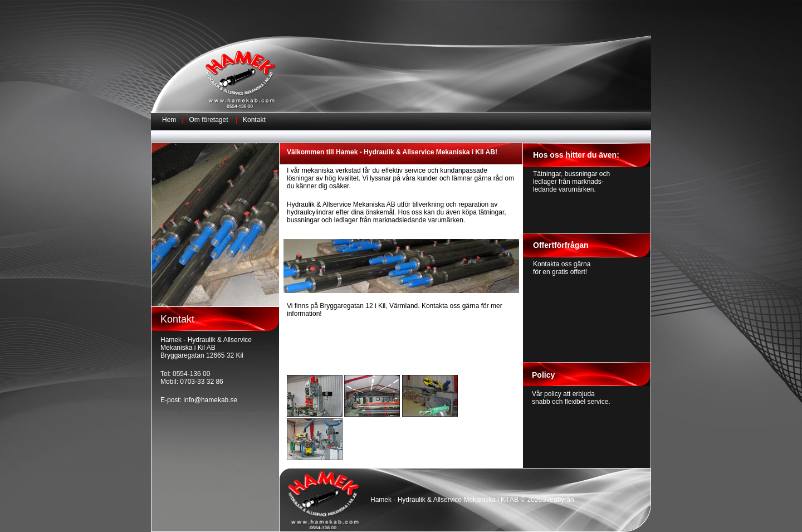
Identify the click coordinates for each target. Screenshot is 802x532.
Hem (169, 120)
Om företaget (209, 120)
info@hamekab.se (210, 400)
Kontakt (254, 120)
